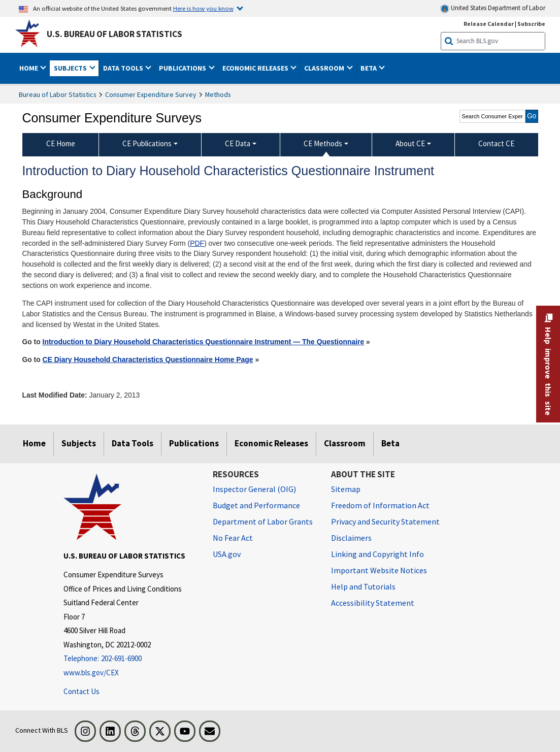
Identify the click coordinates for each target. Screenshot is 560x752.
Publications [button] (183, 68)
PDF (197, 243)
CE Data (238, 143)
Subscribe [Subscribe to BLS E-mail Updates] (531, 24)
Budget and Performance (256, 505)
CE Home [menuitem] (61, 143)
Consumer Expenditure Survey (151, 94)
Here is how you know (203, 8)
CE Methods (323, 143)
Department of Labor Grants (263, 521)
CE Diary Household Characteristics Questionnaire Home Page (148, 359)
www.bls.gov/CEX (91, 673)
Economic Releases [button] (256, 68)
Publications (194, 443)
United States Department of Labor (493, 8)
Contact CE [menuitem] (496, 143)
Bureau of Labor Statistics (58, 94)
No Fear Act (233, 538)
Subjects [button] (71, 68)
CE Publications (147, 143)
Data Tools (133, 443)
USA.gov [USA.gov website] (227, 554)
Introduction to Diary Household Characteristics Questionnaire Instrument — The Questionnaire (204, 342)
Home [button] (29, 68)
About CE (410, 143)
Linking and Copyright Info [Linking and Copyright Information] (377, 554)
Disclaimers (351, 538)
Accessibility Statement (373, 603)
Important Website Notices (379, 570)
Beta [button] (369, 68)
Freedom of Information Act (380, 505)
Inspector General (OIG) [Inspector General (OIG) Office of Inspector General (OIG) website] (254, 489)
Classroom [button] (325, 68)
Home (34, 443)
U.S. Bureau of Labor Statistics (114, 34)
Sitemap (346, 489)
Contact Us (81, 691)
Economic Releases (271, 443)
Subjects (79, 443)
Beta (390, 443)
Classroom (345, 443)
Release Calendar (489, 24)
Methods (218, 94)
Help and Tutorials (363, 586)
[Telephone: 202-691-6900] (130, 659)
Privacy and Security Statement (385, 521)
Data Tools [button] (124, 68)
